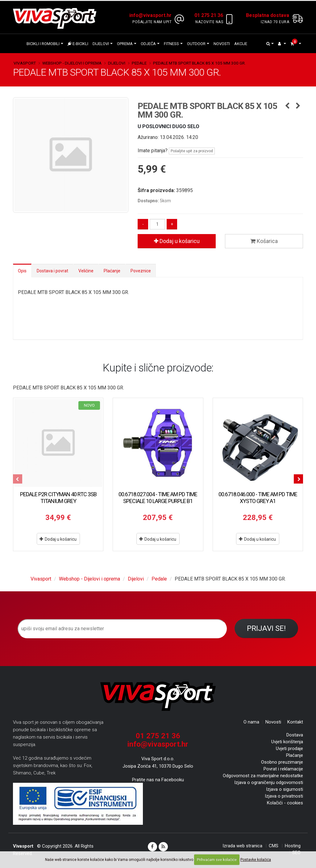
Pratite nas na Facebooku (158, 780)
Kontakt (295, 722)
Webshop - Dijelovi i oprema (72, 63)
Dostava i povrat (52, 271)
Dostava (295, 735)
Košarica (264, 241)
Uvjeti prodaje (289, 748)
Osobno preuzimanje (282, 762)
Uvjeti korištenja (287, 742)
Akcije (241, 44)
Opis (22, 271)
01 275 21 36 (158, 736)
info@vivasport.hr (158, 744)
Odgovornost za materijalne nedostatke (263, 776)
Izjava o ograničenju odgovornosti (269, 782)
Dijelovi (101, 44)
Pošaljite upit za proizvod (192, 151)
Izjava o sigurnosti (285, 789)
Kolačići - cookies (285, 803)
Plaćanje (112, 271)
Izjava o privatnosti (284, 796)
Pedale (139, 63)
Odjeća (148, 44)
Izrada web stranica (242, 846)
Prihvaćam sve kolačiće (217, 860)
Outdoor (196, 44)
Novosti (222, 44)
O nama (251, 722)
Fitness (171, 44)
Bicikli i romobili (43, 44)
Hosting (293, 846)
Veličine (86, 271)
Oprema (125, 44)
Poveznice (141, 271)
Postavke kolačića (256, 860)
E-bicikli (78, 44)
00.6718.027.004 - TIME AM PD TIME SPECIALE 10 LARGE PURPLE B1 (158, 498)
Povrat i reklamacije (283, 769)
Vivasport (25, 63)
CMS (274, 846)
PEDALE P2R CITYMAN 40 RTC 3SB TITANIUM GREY (58, 498)
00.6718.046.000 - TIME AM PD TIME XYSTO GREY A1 (258, 498)
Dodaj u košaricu (177, 241)
